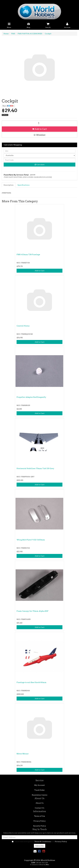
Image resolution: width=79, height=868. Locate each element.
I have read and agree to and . (39, 842)
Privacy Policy (40, 821)
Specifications (24, 185)
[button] (39, 135)
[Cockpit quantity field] (39, 123)
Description (9, 185)
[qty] (39, 151)
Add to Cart (39, 129)
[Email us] (35, 851)
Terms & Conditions (43, 842)
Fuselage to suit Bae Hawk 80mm (32, 682)
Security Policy (40, 826)
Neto (47, 865)
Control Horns (23, 326)
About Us (40, 803)
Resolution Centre (40, 795)
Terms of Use (39, 816)
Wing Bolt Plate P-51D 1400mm (31, 540)
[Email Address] (39, 837)
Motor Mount (23, 754)
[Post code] (39, 160)
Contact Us (39, 808)
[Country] (39, 155)
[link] (39, 851)
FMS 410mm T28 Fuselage (28, 255)
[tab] (9, 185)
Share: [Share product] (8, 106)
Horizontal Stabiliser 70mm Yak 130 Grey (35, 468)
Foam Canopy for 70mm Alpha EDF (33, 611)
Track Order (39, 790)
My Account (40, 785)
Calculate (40, 165)
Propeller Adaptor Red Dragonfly (31, 397)
